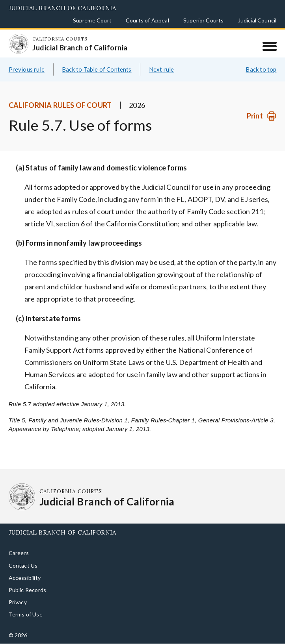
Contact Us (23, 565)
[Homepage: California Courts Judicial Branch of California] (19, 44)
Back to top (261, 69)
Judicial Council (257, 20)
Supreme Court (92, 20)
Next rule (162, 69)
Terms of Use (26, 614)
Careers (19, 553)
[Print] (262, 116)
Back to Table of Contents (97, 69)
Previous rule (27, 69)
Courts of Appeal (147, 20)
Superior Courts (204, 20)
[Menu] (269, 46)
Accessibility (25, 578)
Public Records (28, 590)
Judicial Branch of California (62, 8)
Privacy (18, 602)
